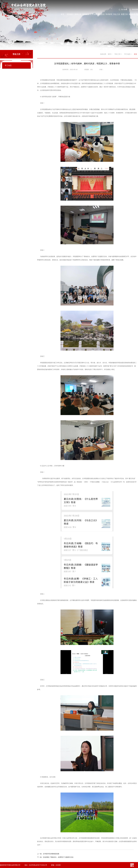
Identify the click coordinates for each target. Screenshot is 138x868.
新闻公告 (78, 14)
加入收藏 (123, 10)
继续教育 (132, 14)
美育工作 (124, 14)
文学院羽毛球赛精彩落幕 (48, 854)
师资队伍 (101, 14)
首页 (62, 14)
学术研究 (109, 14)
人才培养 (93, 14)
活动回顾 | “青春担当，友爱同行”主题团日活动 (55, 857)
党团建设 (86, 14)
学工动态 (8, 65)
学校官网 (134, 10)
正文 (135, 54)
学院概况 (70, 14)
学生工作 (117, 14)
